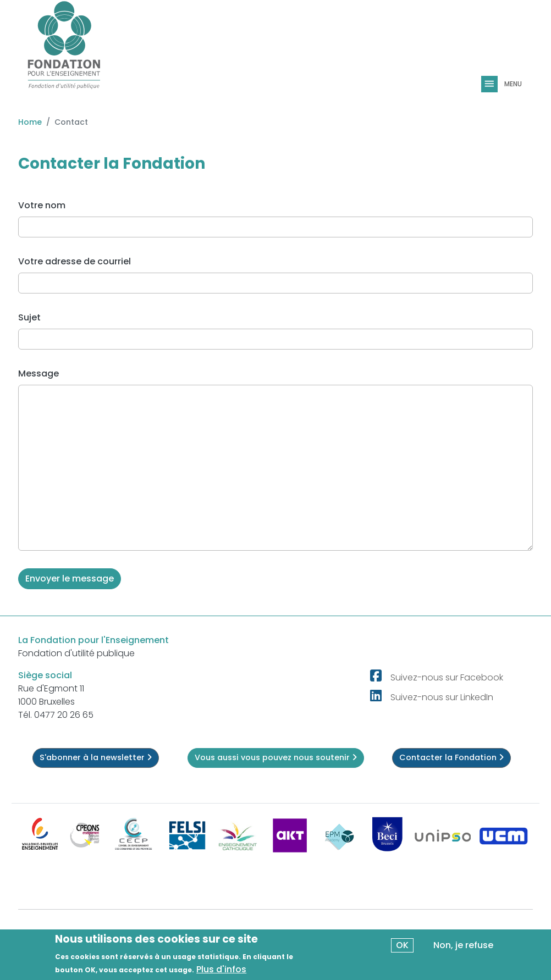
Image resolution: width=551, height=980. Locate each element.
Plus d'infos (221, 970)
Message (38, 373)
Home (30, 122)
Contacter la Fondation (451, 757)
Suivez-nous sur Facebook (447, 677)
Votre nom (42, 205)
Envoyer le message (70, 578)
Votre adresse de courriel (75, 261)
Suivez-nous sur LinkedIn (442, 697)
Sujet (29, 317)
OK (402, 946)
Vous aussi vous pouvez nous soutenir (276, 757)
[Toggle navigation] (491, 84)
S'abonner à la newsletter (96, 757)
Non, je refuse (463, 946)
